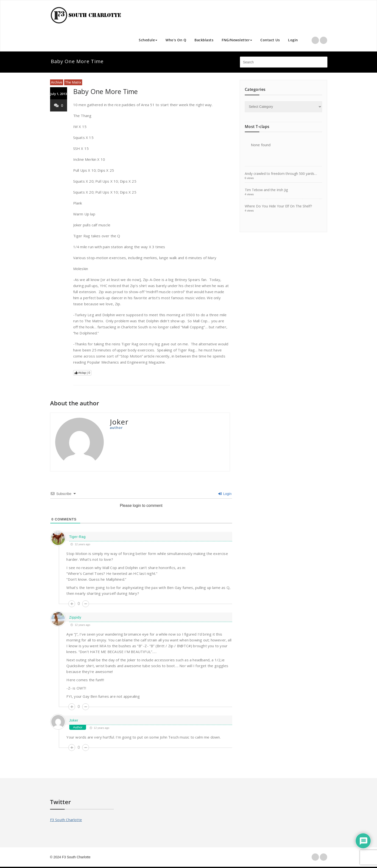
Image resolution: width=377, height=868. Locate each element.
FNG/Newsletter (237, 40)
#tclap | (82, 373)
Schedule (148, 40)
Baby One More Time (105, 91)
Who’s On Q (176, 40)
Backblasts (204, 40)
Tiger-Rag (77, 537)
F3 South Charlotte (66, 820)
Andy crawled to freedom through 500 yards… (281, 174)
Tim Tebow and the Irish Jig (266, 190)
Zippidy (75, 617)
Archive (57, 82)
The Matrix (73, 82)
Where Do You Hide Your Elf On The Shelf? (278, 206)
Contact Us (270, 40)
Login (293, 40)
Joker (74, 720)
